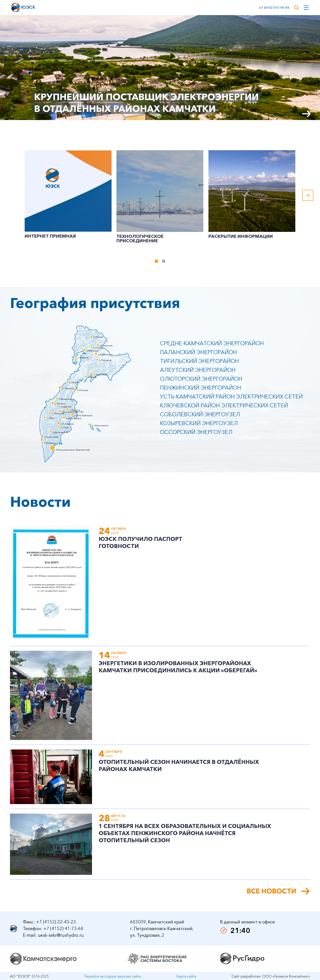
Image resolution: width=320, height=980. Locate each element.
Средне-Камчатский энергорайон (212, 343)
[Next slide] (307, 114)
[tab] (156, 261)
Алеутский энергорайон (198, 370)
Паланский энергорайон (198, 352)
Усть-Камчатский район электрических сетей (231, 396)
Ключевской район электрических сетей (224, 405)
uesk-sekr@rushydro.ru (61, 935)
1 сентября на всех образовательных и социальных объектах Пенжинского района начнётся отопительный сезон (185, 833)
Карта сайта (186, 976)
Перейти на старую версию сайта (112, 976)
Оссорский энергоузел (196, 432)
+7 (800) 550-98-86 (273, 8)
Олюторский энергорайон (201, 379)
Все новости (271, 891)
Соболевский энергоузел (200, 414)
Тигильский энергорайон (199, 361)
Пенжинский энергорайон (201, 388)
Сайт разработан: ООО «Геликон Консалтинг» (271, 976)
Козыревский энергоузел (199, 423)
